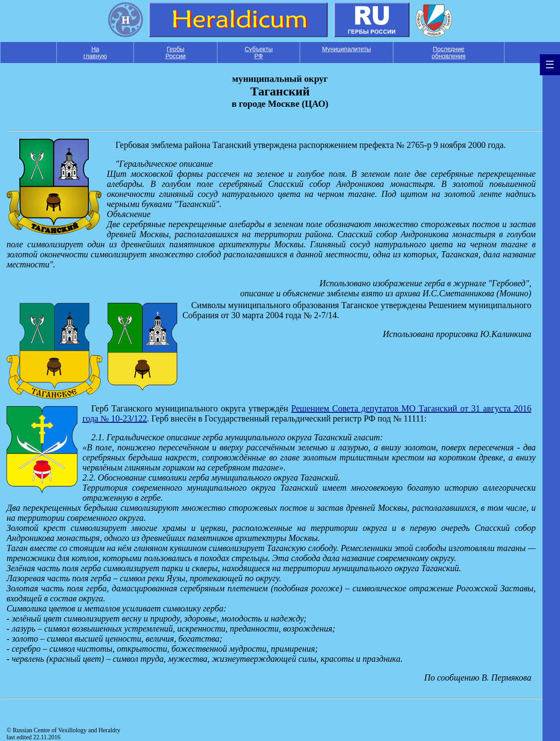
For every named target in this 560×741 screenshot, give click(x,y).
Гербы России (175, 53)
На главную (95, 53)
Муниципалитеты (346, 49)
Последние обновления (449, 53)
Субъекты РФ (259, 53)
